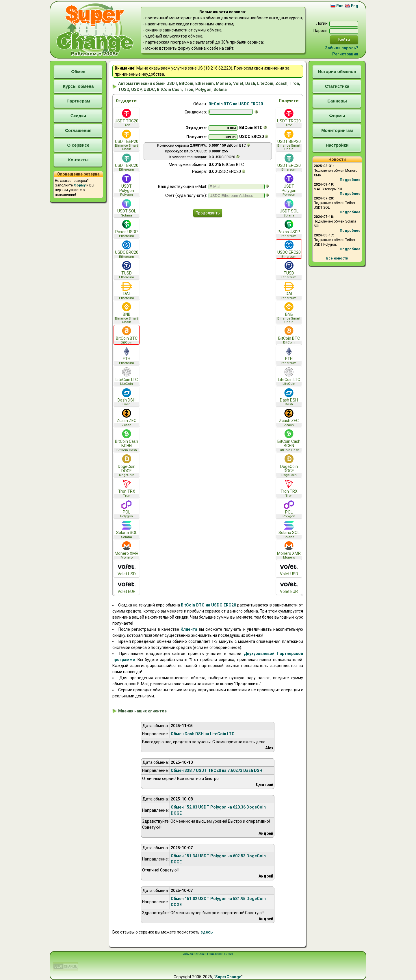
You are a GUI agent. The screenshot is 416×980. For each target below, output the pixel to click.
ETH (127, 356)
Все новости (337, 258)
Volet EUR (127, 587)
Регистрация (345, 54)
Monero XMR (127, 550)
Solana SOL (127, 530)
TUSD (127, 270)
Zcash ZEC (127, 418)
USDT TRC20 (127, 118)
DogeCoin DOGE (127, 466)
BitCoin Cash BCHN (127, 440)
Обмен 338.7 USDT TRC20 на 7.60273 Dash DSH (217, 770)
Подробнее (350, 180)
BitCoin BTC (127, 335)
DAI (127, 291)
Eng (352, 6)
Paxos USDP (127, 229)
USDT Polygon (127, 185)
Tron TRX (127, 489)
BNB (127, 313)
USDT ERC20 (127, 163)
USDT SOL (127, 208)
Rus (337, 6)
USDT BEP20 (127, 140)
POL (127, 509)
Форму (80, 185)
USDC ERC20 (127, 250)
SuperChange (228, 977)
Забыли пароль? (342, 48)
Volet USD (127, 569)
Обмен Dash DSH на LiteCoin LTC (203, 734)
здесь (207, 932)
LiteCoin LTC (127, 377)
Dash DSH (127, 397)
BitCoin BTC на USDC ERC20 (236, 104)
